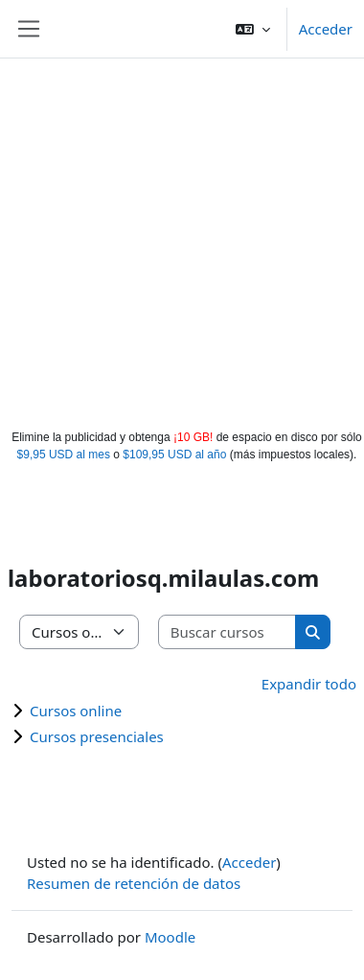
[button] (253, 29)
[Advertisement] (180, 239)
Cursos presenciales (97, 736)
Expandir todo (309, 684)
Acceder (326, 29)
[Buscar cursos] (228, 632)
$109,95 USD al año (174, 455)
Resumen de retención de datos (134, 883)
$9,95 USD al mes (64, 455)
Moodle (170, 937)
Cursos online (76, 711)
